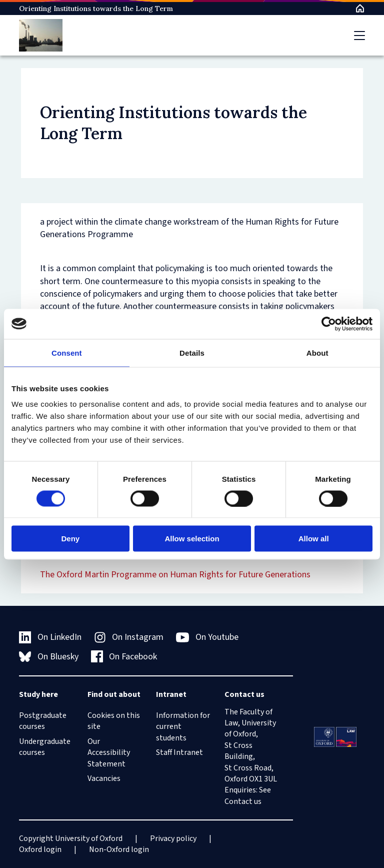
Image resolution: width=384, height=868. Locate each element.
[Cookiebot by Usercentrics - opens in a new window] (329, 324)
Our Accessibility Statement (109, 753)
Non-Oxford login (119, 849)
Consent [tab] (67, 352)
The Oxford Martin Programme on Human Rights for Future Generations (175, 575)
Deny (70, 539)
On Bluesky (49, 657)
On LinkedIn (50, 637)
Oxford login (40, 849)
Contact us (243, 801)
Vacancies (104, 778)
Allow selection (192, 539)
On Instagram (129, 637)
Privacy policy (173, 838)
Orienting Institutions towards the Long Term (96, 9)
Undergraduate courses (45, 747)
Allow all (314, 539)
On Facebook (124, 657)
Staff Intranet (179, 752)
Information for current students (183, 727)
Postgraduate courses (43, 721)
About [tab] (317, 352)
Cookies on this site (114, 721)
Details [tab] (192, 352)
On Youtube (207, 637)
